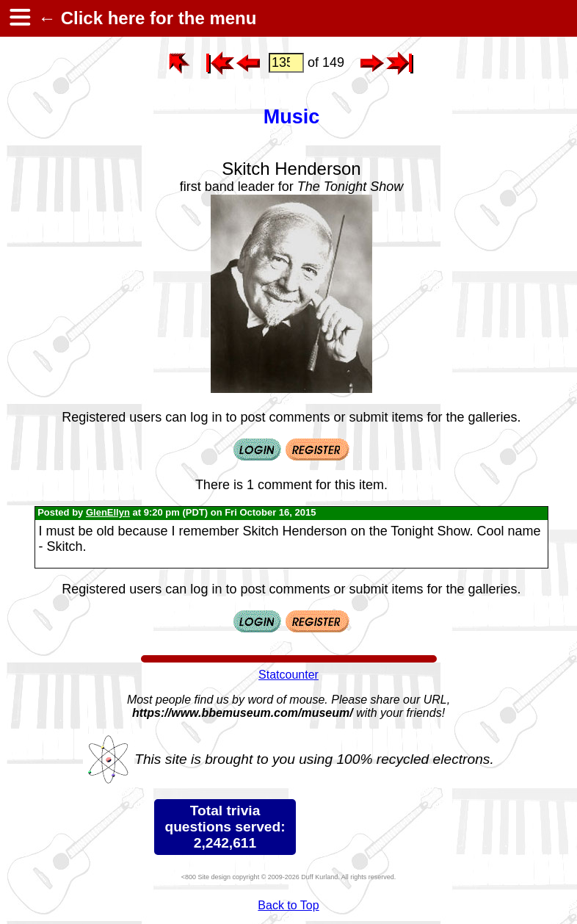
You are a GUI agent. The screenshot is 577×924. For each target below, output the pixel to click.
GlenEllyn (108, 512)
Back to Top (288, 905)
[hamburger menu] (19, 18)
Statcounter (288, 675)
